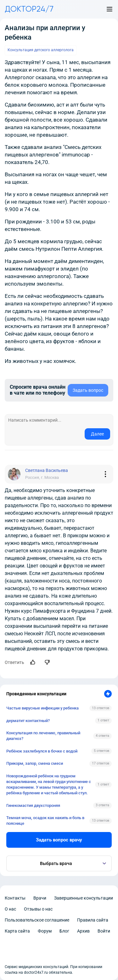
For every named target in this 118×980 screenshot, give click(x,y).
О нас (10, 909)
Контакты (15, 898)
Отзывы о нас (38, 909)
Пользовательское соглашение (37, 920)
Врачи (40, 898)
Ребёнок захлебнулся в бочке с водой (42, 751)
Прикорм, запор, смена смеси (35, 763)
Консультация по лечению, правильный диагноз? (43, 736)
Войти (104, 931)
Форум (45, 931)
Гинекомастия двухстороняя (33, 805)
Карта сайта (17, 931)
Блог (64, 931)
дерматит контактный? (28, 721)
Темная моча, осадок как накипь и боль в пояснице (45, 821)
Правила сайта (93, 920)
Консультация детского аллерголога (41, 50)
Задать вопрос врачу (59, 840)
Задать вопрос (88, 390)
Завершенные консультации (84, 898)
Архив (83, 931)
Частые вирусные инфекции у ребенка (42, 708)
